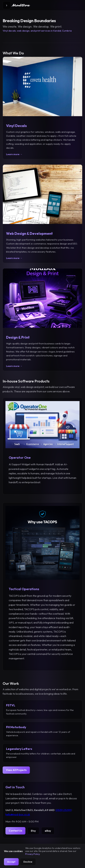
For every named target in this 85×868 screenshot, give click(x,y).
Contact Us (15, 831)
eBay (48, 831)
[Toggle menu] (7, 5)
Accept (11, 862)
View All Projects (16, 770)
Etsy (33, 831)
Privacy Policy (32, 854)
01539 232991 (64, 810)
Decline (28, 862)
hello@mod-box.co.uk (18, 814)
